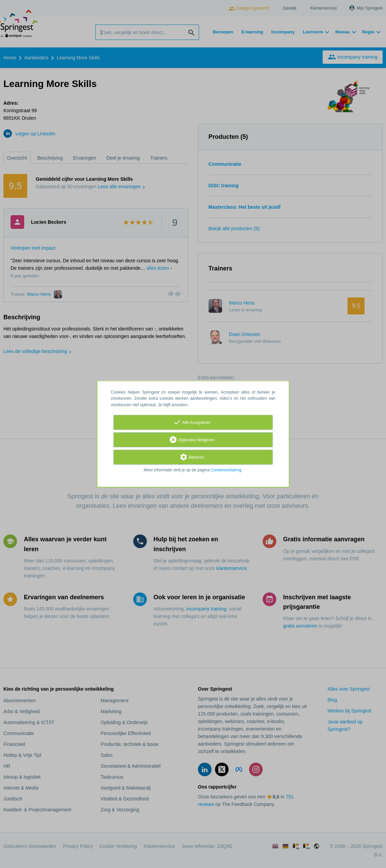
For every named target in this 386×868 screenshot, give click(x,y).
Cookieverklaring (226, 470)
